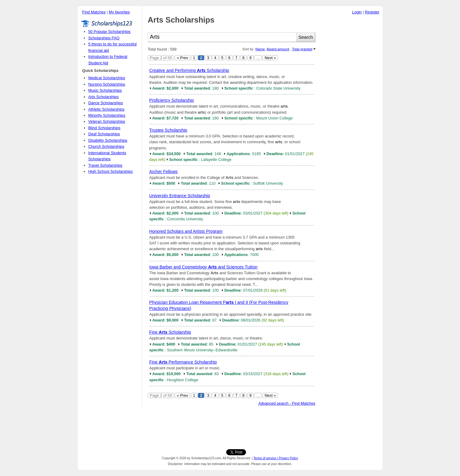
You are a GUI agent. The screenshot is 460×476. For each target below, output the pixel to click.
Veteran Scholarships (107, 121)
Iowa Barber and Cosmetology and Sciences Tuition (203, 267)
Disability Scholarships (108, 140)
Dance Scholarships (106, 103)
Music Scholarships (105, 90)
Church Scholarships (106, 146)
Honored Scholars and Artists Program (186, 231)
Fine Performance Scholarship (183, 362)
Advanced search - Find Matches (287, 403)
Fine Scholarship (170, 332)
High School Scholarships (111, 171)
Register (372, 12)
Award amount (278, 49)
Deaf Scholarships (104, 134)
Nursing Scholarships (107, 84)
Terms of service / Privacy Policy (276, 458)
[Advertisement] (351, 109)
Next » (270, 58)
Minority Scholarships (107, 115)
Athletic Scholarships (107, 109)
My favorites (119, 12)
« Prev (182, 58)
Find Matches (94, 12)
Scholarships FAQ (104, 38)
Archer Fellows (164, 172)
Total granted (302, 49)
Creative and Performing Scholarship (189, 70)
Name (260, 49)
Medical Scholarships (107, 78)
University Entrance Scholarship (180, 196)
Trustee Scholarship (168, 130)
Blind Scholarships (104, 128)
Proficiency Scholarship (172, 100)
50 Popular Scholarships (110, 32)
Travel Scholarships (105, 165)
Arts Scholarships (104, 97)
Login (357, 12)
